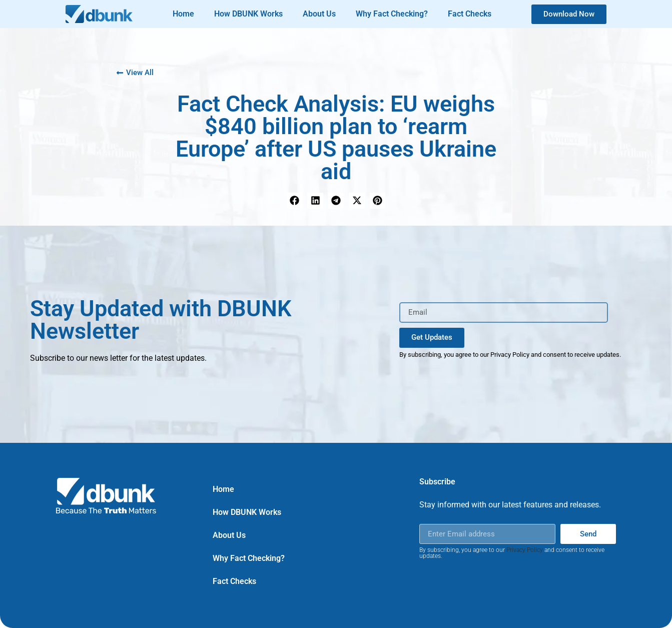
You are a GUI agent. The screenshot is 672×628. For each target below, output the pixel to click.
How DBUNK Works (248, 14)
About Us (319, 14)
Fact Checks (470, 14)
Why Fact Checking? (392, 14)
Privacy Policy (525, 550)
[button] (295, 201)
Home (183, 14)
